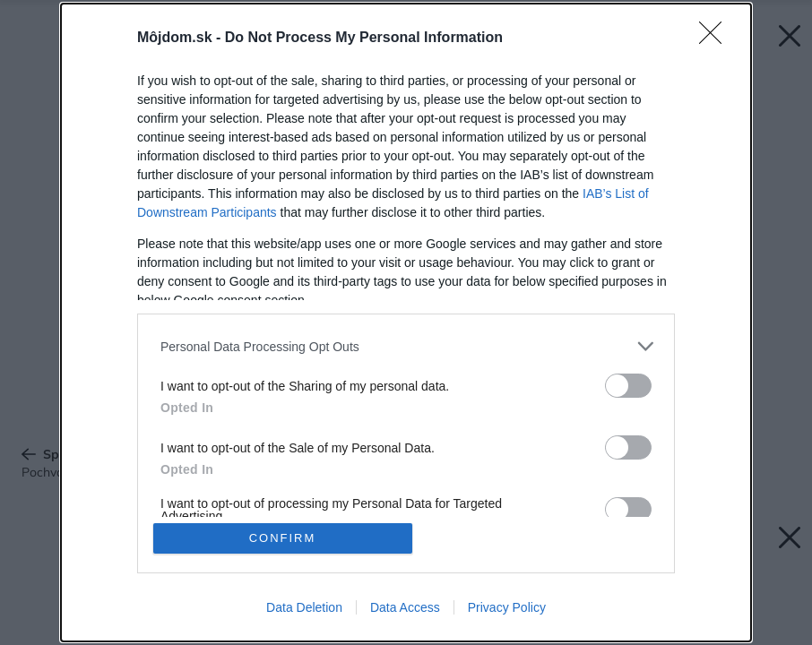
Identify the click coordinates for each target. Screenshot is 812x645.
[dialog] (406, 322)
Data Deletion (304, 607)
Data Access (405, 607)
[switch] (628, 386)
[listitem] (406, 346)
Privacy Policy (507, 607)
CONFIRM (283, 538)
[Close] (716, 39)
